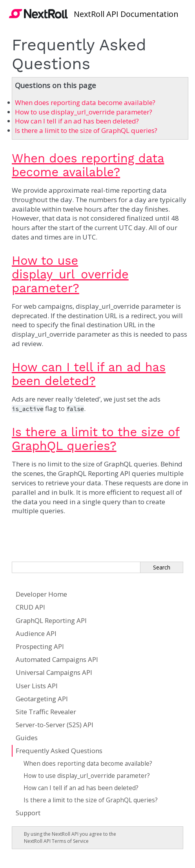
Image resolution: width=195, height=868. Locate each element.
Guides (27, 738)
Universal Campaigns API (54, 672)
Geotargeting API (42, 699)
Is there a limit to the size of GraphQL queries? (91, 800)
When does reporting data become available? (88, 764)
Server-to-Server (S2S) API (55, 725)
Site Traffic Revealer (46, 712)
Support (28, 813)
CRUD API (30, 607)
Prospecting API (40, 646)
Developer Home (41, 594)
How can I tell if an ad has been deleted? (81, 788)
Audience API (36, 633)
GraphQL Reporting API (51, 620)
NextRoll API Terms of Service (56, 841)
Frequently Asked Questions (59, 751)
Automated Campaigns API (57, 659)
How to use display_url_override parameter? (87, 776)
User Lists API (37, 686)
